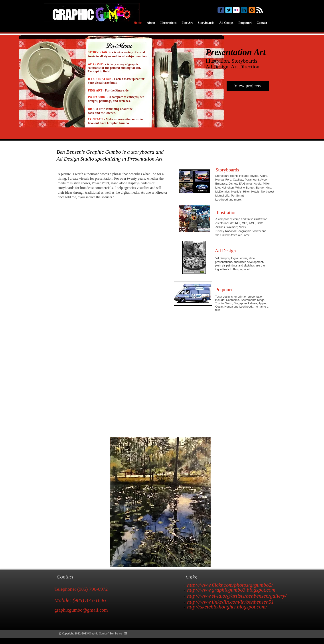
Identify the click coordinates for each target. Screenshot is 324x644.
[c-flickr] (236, 10)
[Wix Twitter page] (229, 10)
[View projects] (248, 86)
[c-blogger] (252, 10)
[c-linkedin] (244, 10)
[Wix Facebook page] (221, 10)
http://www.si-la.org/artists (216, 596)
